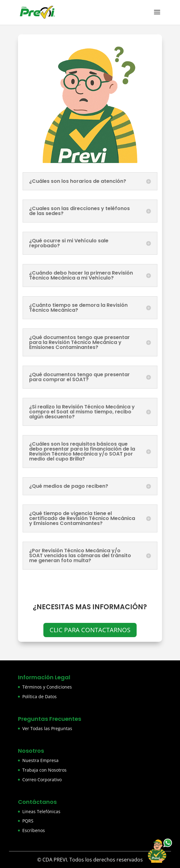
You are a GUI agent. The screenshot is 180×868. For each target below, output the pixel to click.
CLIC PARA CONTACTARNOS (90, 630)
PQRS (28, 821)
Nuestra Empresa (40, 760)
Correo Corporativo (42, 780)
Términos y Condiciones (47, 687)
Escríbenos (34, 830)
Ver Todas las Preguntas (47, 728)
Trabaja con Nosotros (44, 770)
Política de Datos (40, 696)
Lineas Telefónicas (41, 811)
